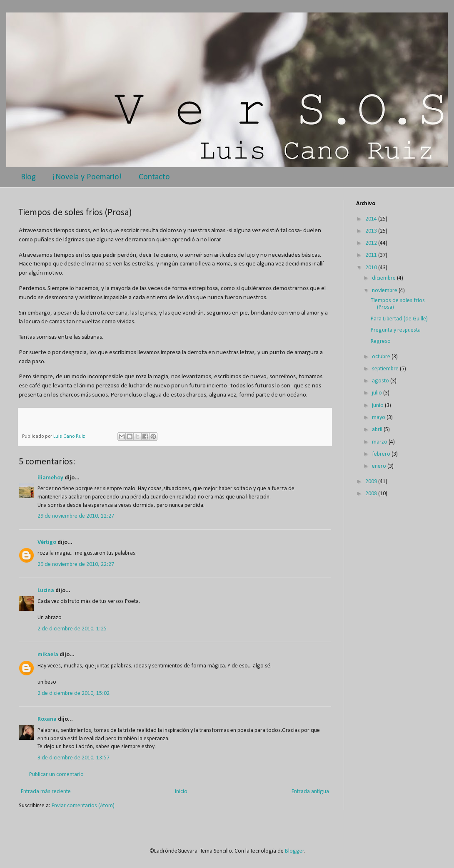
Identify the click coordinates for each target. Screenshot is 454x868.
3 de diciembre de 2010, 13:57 (74, 758)
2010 (372, 268)
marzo (380, 442)
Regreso (381, 341)
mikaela (48, 655)
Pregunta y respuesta (396, 330)
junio (378, 405)
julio (378, 393)
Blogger (294, 851)
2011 (372, 255)
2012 (372, 243)
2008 (372, 494)
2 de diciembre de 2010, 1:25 (72, 629)
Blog (28, 177)
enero (380, 466)
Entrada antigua (310, 792)
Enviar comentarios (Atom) (83, 806)
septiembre (386, 369)
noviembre (385, 291)
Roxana (47, 719)
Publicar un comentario (56, 775)
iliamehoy (50, 478)
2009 (372, 482)
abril (378, 430)
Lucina (46, 591)
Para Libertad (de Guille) (399, 319)
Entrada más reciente (46, 792)
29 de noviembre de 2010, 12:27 (76, 516)
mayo (379, 418)
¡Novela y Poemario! (87, 177)
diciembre (384, 278)
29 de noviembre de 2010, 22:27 (76, 564)
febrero (382, 454)
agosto (381, 381)
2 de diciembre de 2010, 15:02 (74, 693)
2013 (372, 231)
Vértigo (47, 542)
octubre (382, 357)
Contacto (154, 177)
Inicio (181, 792)
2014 (372, 219)
